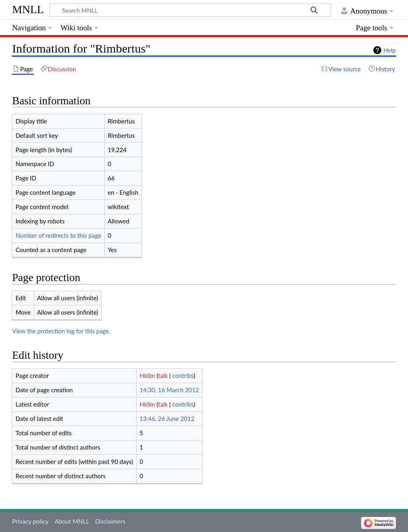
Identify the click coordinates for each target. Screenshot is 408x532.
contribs (183, 376)
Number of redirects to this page (58, 235)
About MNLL (72, 521)
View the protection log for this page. (61, 331)
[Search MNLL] (190, 10)
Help (389, 50)
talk (163, 376)
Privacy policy (30, 521)
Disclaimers (110, 521)
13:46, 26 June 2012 (167, 419)
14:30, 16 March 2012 (169, 390)
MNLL (28, 9)
